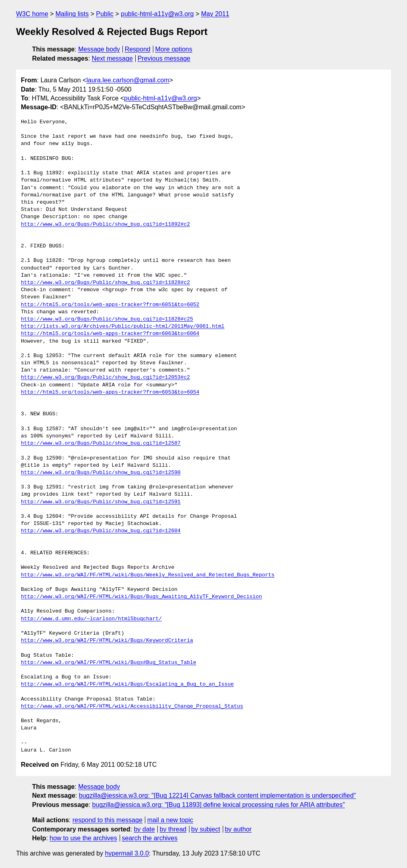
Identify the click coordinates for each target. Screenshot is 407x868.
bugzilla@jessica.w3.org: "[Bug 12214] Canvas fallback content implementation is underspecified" (218, 795)
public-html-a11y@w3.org (157, 14)
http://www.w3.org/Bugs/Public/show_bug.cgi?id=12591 (101, 502)
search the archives (150, 838)
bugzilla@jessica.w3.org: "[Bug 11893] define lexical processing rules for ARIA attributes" (218, 805)
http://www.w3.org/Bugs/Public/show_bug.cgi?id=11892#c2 (105, 225)
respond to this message (107, 820)
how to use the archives (83, 838)
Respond (138, 49)
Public (105, 14)
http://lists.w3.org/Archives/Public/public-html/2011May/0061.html (123, 327)
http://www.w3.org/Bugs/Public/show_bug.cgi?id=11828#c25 (107, 319)
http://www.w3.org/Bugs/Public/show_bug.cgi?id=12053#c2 (105, 378)
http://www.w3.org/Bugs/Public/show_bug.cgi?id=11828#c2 (105, 283)
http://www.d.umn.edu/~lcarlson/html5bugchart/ (91, 619)
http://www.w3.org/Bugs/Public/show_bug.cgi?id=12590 (101, 473)
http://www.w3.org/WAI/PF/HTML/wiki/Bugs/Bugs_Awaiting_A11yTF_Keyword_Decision (141, 597)
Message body (99, 49)
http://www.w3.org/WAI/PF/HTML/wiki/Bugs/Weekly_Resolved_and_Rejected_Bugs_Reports (148, 575)
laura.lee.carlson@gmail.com (128, 80)
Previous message (164, 58)
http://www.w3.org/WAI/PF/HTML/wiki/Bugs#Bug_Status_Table (109, 663)
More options (174, 49)
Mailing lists (72, 14)
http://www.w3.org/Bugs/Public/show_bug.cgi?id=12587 (101, 443)
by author (238, 829)
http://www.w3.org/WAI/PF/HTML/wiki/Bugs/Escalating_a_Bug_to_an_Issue (127, 684)
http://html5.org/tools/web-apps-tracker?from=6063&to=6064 (110, 334)
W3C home (32, 14)
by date (144, 829)
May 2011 (215, 14)
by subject (206, 829)
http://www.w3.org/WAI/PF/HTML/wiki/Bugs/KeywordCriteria (107, 641)
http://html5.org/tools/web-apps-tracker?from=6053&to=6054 (110, 392)
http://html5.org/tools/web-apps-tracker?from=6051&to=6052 (110, 305)
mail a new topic (170, 820)
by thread (173, 829)
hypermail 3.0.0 (127, 853)
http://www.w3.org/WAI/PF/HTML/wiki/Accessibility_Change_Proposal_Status (132, 707)
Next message (112, 58)
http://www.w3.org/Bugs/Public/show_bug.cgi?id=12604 (101, 531)
